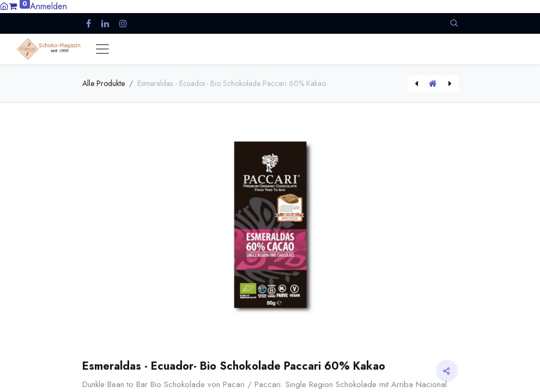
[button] (454, 23)
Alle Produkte (104, 83)
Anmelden (48, 6)
